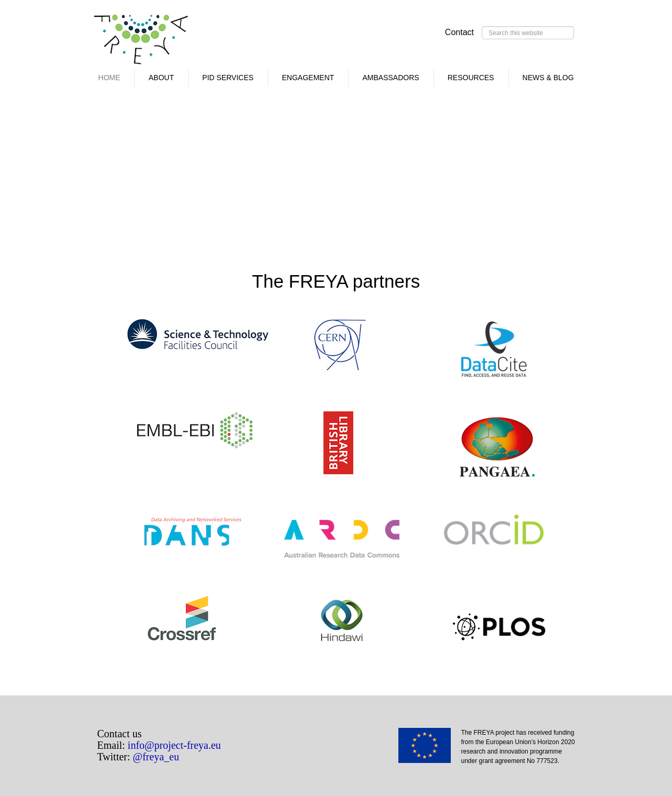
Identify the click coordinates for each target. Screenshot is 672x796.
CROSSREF (182, 620)
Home (109, 78)
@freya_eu (156, 757)
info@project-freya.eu (175, 745)
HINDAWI (342, 620)
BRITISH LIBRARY (350, 443)
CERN (342, 347)
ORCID (494, 533)
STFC (198, 334)
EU (430, 749)
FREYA (142, 42)
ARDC (344, 541)
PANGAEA (524, 451)
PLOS (499, 628)
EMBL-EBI (195, 432)
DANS (192, 542)
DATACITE (494, 350)
